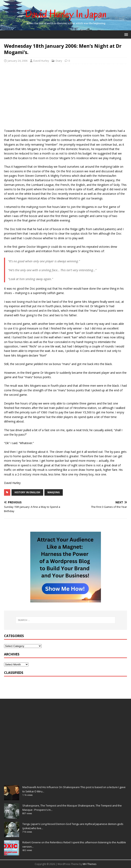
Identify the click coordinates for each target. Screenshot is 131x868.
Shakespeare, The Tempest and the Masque (50, 806)
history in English (27, 492)
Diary (59, 61)
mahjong (54, 492)
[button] (125, 34)
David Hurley (41, 61)
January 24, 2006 (18, 61)
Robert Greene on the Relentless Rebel (46, 842)
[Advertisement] (65, 96)
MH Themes (90, 864)
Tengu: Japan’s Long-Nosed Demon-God (47, 824)
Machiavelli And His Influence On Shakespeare (51, 787)
